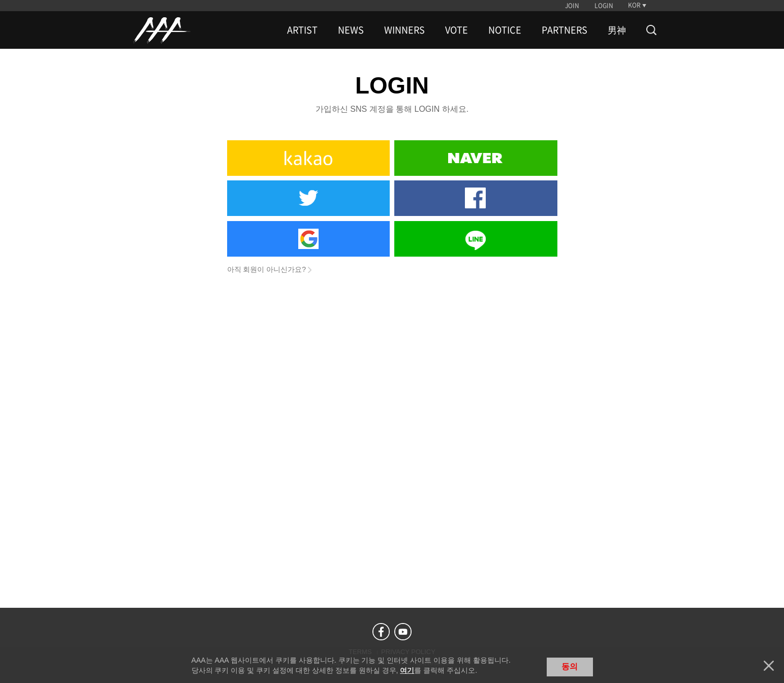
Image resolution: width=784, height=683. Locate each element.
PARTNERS (565, 30)
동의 (570, 666)
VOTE (457, 30)
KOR (634, 5)
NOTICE (505, 30)
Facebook (476, 198)
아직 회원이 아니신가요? (267, 269)
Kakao (308, 158)
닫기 (769, 666)
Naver (476, 158)
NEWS (351, 30)
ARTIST (302, 30)
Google (308, 239)
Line (476, 239)
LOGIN (604, 6)
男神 (617, 30)
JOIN (572, 6)
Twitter (308, 198)
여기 (407, 670)
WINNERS (404, 30)
